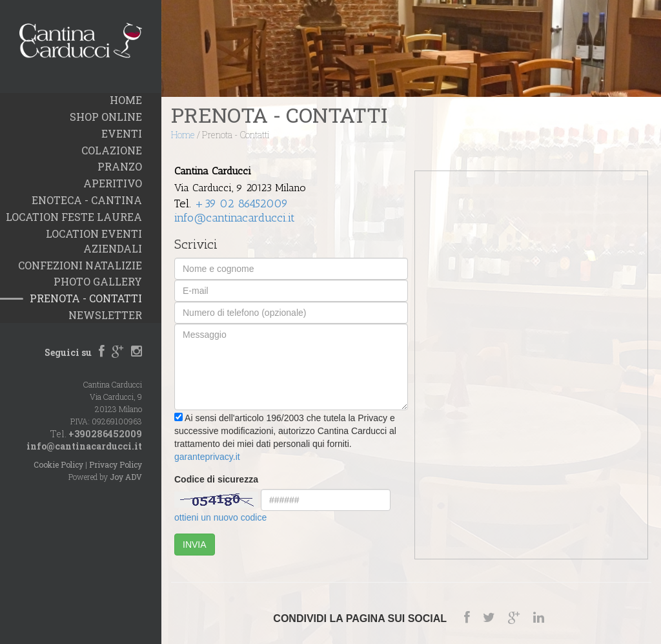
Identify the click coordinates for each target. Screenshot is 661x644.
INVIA (195, 545)
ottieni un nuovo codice (220, 517)
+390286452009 (105, 434)
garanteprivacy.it (207, 457)
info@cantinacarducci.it (84, 446)
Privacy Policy (116, 464)
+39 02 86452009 (241, 203)
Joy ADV (126, 477)
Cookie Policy (58, 464)
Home (183, 135)
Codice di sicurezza (216, 479)
